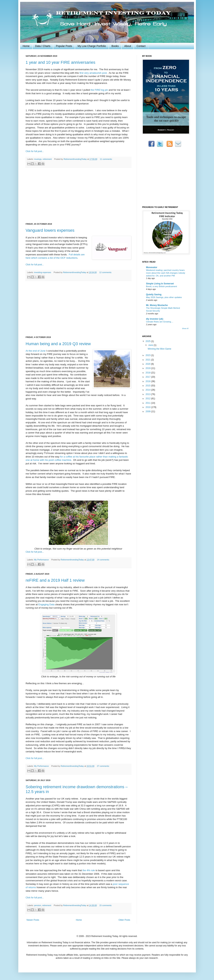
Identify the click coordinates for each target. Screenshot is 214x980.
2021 (148, 360)
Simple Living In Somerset (160, 284)
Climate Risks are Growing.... (160, 322)
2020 (148, 364)
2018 (148, 373)
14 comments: (103, 560)
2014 (148, 390)
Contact (141, 46)
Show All (185, 329)
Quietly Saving (154, 295)
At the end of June (36, 351)
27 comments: (103, 766)
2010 (148, 407)
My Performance (41, 560)
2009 (148, 411)
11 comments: (106, 159)
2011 (148, 403)
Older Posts (124, 920)
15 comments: (106, 905)
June (151, 345)
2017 (148, 377)
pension (38, 905)
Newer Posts (33, 920)
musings (38, 159)
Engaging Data (46, 604)
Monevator (152, 267)
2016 (148, 381)
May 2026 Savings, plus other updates (164, 297)
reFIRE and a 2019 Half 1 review (55, 580)
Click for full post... (35, 151)
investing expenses (43, 272)
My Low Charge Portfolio (92, 46)
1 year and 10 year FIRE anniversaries (61, 62)
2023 (148, 355)
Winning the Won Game (159, 349)
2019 (148, 368)
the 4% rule (89, 870)
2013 (148, 394)
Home (26, 46)
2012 (148, 399)
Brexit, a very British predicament (162, 286)
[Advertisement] (78, 195)
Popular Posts (64, 46)
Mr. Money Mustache (157, 305)
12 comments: (106, 272)
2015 (148, 386)
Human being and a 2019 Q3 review (58, 344)
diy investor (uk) (155, 319)
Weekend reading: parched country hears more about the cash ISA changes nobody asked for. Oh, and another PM (166, 273)
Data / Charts (43, 46)
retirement (47, 159)
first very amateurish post (93, 73)
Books (115, 46)
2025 (148, 341)
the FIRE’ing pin (99, 90)
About (128, 46)
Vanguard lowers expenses (50, 230)
